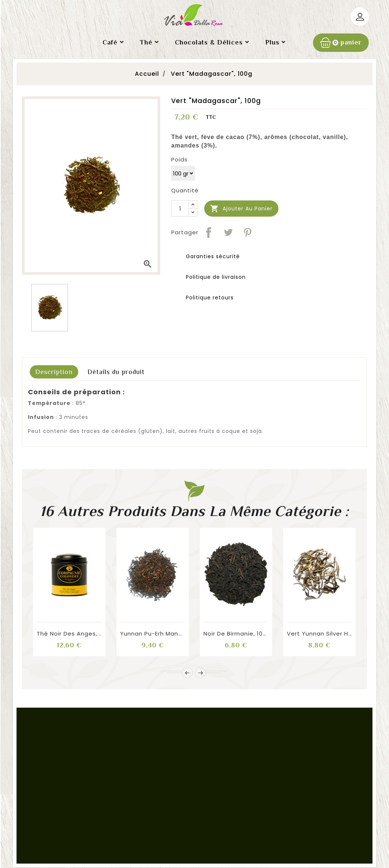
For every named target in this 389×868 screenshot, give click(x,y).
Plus (272, 42)
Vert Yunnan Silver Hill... (322, 634)
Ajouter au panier (241, 209)
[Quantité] (180, 209)
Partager (209, 232)
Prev (187, 673)
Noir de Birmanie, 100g (237, 634)
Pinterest (248, 232)
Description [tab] (54, 372)
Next (200, 673)
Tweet (228, 232)
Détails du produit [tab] (116, 372)
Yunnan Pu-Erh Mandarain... (161, 634)
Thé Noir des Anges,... (69, 634)
